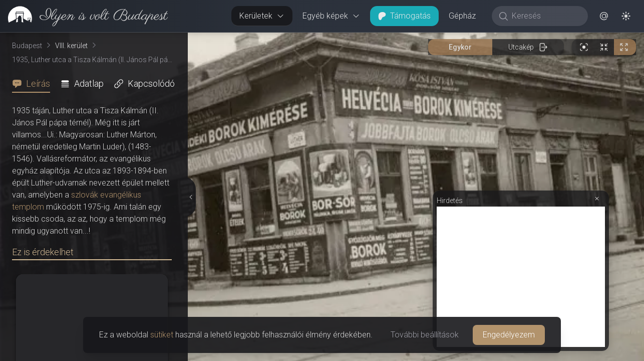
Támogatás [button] (404, 16)
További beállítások (425, 335)
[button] (604, 16)
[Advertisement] (521, 277)
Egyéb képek (331, 16)
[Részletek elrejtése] (190, 197)
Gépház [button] (462, 16)
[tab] (34, 84)
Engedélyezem (509, 335)
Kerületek (262, 16)
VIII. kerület (71, 46)
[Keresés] (545, 16)
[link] (84, 16)
